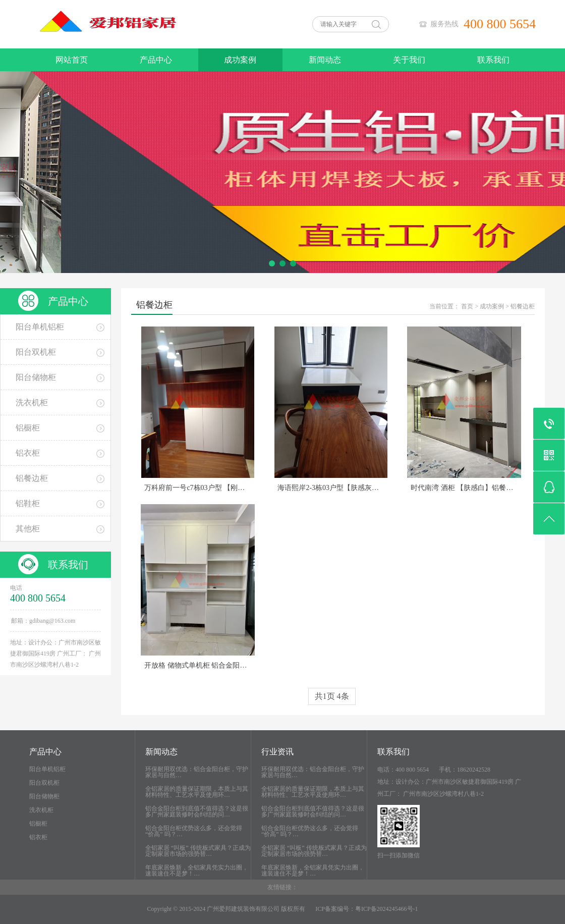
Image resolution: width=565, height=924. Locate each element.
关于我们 (409, 60)
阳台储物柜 (44, 796)
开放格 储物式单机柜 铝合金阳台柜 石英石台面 (218, 665)
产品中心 (156, 60)
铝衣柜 (38, 837)
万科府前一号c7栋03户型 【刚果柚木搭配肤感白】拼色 (230, 488)
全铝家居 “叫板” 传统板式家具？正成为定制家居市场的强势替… (198, 851)
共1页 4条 (332, 696)
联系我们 (493, 60)
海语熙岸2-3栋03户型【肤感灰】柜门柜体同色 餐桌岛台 (364, 488)
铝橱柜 (38, 824)
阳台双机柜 (44, 783)
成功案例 (240, 60)
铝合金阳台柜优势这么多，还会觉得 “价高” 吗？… (194, 831)
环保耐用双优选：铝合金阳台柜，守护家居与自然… (197, 772)
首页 (467, 306)
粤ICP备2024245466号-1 (387, 909)
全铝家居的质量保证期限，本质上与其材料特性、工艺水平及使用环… (197, 792)
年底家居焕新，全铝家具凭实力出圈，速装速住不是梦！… (197, 871)
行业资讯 (277, 752)
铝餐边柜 (523, 306)
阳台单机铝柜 (47, 769)
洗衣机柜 (41, 810)
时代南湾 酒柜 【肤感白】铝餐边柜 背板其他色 (484, 488)
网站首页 (72, 60)
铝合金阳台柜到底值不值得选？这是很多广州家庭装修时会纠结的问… (197, 811)
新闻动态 (325, 60)
